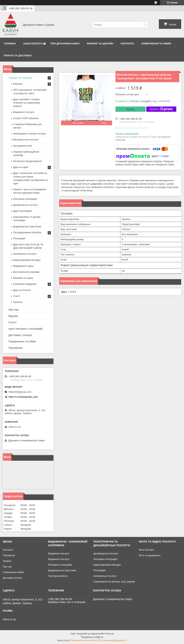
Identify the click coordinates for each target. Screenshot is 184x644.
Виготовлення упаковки (26, 272)
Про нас (14, 310)
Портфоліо (15, 348)
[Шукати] (145, 25)
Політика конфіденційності (113, 640)
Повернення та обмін (156, 44)
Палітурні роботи (58, 576)
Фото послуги (146, 550)
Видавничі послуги (24, 112)
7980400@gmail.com (20, 392)
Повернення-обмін (13, 572)
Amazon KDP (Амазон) (26, 118)
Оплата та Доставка (18, 56)
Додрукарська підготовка (27, 226)
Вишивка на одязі (23, 278)
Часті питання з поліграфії (26, 329)
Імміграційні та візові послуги (30, 134)
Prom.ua (110, 634)
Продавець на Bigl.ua (92, 637)
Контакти (127, 44)
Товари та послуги (20, 78)
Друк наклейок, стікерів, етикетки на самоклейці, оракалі (27, 103)
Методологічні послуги (26, 140)
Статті (17, 296)
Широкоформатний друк (27, 260)
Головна (10, 44)
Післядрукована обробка (27, 232)
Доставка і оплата (20, 335)
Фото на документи (150, 555)
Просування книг (23, 146)
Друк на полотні (22, 290)
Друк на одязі (21, 167)
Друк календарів (22, 211)
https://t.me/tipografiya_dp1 (23, 397)
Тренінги (18, 302)
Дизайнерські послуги (25, 205)
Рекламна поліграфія (25, 199)
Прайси (7, 561)
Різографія (19, 238)
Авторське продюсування (27, 161)
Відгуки (13, 316)
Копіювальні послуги (25, 254)
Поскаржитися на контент (84, 640)
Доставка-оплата (12, 578)
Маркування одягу (23, 266)
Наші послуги (33, 44)
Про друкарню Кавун (65, 44)
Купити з (161, 109)
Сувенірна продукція (25, 284)
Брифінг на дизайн (100, 44)
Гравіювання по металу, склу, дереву (114, 582)
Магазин (18, 84)
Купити (130, 109)
